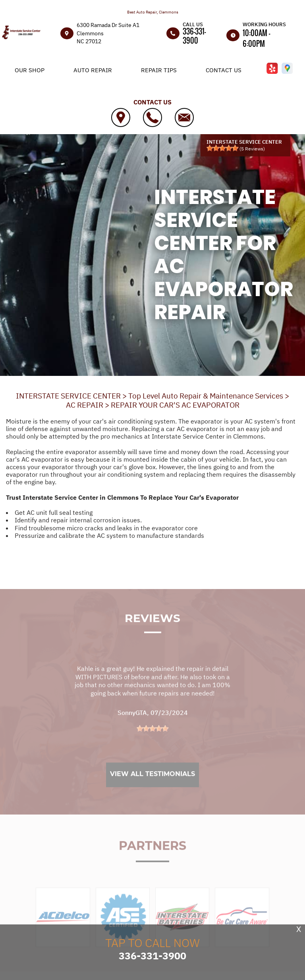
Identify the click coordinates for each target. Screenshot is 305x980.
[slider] (222, 148)
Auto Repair (93, 70)
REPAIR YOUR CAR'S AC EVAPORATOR (175, 405)
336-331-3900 (194, 36)
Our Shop (30, 70)
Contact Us (224, 70)
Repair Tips (159, 70)
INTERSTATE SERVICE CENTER (68, 396)
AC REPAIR (85, 405)
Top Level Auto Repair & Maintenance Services (206, 396)
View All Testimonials (152, 786)
